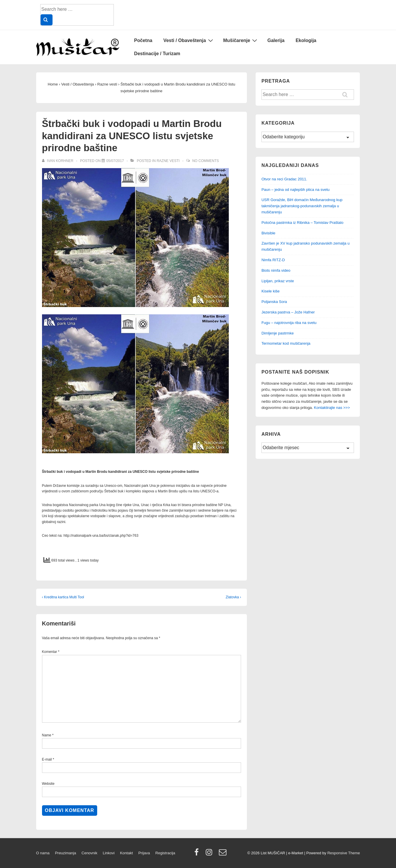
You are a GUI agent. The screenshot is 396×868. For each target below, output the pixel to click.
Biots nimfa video (276, 270)
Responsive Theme (344, 853)
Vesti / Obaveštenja (189, 40)
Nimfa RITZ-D (273, 260)
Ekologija (306, 40)
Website (48, 784)
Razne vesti (168, 161)
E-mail (47, 759)
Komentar (51, 652)
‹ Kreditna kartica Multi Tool (63, 597)
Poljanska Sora (274, 302)
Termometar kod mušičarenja (286, 343)
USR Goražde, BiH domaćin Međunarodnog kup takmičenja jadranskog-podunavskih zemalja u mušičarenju (302, 206)
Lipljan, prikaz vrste (278, 281)
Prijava (144, 853)
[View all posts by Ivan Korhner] (58, 161)
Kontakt (126, 853)
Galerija (276, 40)
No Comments (206, 161)
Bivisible (268, 233)
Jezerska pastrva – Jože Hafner (288, 312)
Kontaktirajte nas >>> (332, 408)
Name (47, 735)
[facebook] (198, 854)
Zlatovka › (233, 597)
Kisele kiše (271, 291)
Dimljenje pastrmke (278, 333)
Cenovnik (89, 853)
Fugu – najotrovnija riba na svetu (289, 323)
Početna (143, 40)
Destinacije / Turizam (157, 54)
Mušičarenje (241, 40)
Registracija (165, 853)
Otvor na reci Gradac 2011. (284, 179)
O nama (43, 853)
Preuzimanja (65, 853)
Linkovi (109, 853)
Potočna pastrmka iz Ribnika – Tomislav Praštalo (302, 223)
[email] (223, 854)
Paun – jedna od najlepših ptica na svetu (295, 190)
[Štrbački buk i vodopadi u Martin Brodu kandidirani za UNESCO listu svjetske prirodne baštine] (115, 161)
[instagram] (210, 854)
